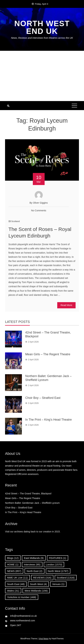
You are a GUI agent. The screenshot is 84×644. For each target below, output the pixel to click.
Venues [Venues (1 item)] (58, 584)
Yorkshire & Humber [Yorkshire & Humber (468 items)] (22, 597)
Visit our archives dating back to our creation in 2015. (33, 532)
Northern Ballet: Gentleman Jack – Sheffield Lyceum (32, 503)
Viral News (44, 639)
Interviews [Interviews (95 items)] (32, 564)
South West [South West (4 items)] (38, 584)
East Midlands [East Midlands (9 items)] (34, 558)
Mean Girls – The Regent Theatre (48, 354)
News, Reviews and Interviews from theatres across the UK (42, 38)
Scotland (16, 221)
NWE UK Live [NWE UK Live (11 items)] (17, 578)
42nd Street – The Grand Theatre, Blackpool (29, 494)
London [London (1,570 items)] (54, 564)
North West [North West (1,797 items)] (58, 571)
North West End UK (42, 27)
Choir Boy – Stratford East (43, 398)
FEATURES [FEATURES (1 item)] (57, 558)
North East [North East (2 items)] (34, 571)
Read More (66, 305)
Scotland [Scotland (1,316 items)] (66, 578)
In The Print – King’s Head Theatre (48, 420)
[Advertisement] (42, 76)
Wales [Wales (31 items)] (13, 591)
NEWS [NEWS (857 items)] (14, 571)
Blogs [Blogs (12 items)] (13, 558)
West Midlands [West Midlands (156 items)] (36, 591)
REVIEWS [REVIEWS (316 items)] (42, 578)
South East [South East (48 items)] (16, 584)
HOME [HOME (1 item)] (13, 564)
